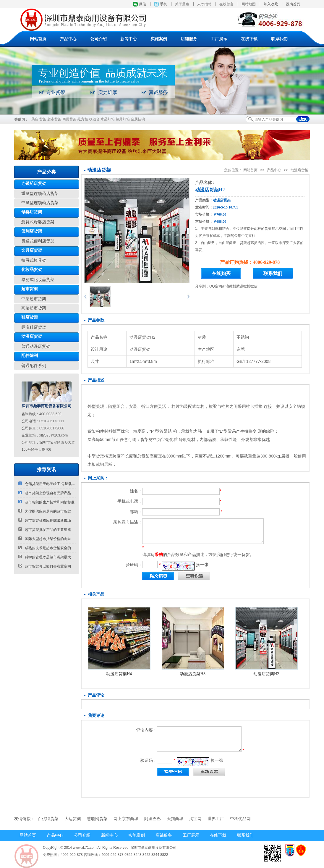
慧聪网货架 (97, 819)
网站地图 (249, 4)
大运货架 (73, 819)
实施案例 (159, 39)
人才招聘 (204, 4)
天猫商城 (175, 819)
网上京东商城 (126, 819)
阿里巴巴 (153, 819)
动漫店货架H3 (193, 674)
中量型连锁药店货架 (40, 203)
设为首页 (293, 4)
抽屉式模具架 (34, 260)
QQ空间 (216, 286)
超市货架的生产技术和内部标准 (46, 502)
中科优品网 (240, 819)
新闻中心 (129, 39)
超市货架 (30, 289)
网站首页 (38, 39)
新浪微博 (229, 286)
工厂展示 (219, 39)
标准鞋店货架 (34, 327)
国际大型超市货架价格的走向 (45, 539)
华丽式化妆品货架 (38, 280)
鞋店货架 (30, 317)
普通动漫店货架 (36, 346)
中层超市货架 (34, 299)
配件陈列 (30, 356)
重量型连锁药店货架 (40, 194)
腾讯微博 (243, 286)
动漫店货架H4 (119, 674)
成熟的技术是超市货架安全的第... (45, 549)
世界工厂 (216, 819)
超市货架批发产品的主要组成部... (45, 531)
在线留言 (226, 4)
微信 (142, 4)
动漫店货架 (32, 336)
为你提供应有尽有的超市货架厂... (45, 512)
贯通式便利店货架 (38, 241)
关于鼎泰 (182, 4)
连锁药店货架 (34, 184)
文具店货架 (32, 250)
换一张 (202, 565)
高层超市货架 (34, 308)
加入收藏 (271, 4)
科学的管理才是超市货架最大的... (45, 558)
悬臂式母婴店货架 (38, 222)
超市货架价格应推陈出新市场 (45, 520)
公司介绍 (98, 39)
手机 (163, 4)
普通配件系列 (34, 366)
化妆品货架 (32, 270)
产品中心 (68, 39)
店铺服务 (189, 39)
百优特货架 (48, 819)
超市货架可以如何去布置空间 (45, 566)
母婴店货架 (32, 212)
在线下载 (249, 39)
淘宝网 (195, 819)
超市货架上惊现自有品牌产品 (45, 493)
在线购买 (221, 273)
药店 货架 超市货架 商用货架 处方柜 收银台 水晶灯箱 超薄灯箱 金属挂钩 (88, 119)
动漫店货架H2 (266, 674)
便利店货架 (32, 231)
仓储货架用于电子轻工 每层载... (47, 484)
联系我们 (279, 39)
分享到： (202, 286)
